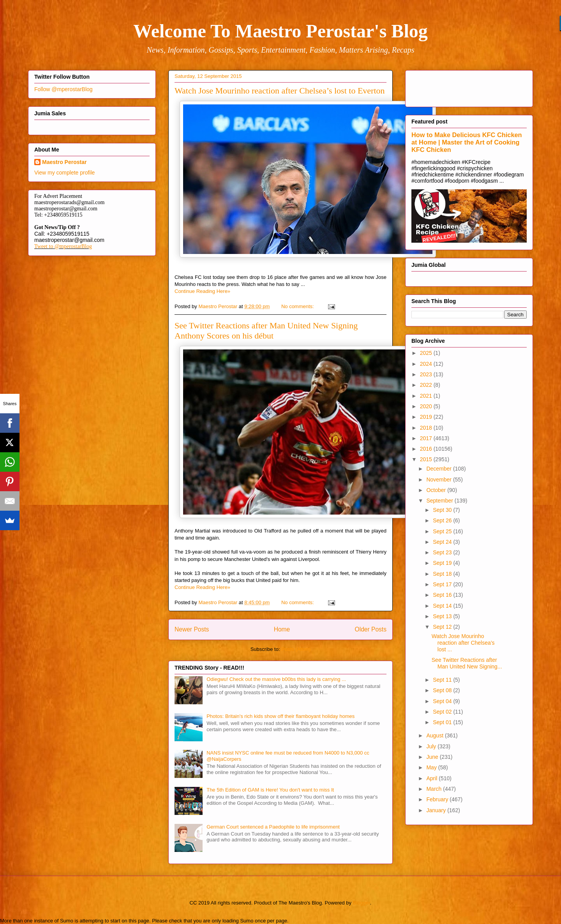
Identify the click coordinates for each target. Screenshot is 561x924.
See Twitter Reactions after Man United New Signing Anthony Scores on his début (266, 331)
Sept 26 (443, 520)
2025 (427, 353)
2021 (427, 396)
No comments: (298, 306)
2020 (427, 406)
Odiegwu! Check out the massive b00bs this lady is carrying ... (276, 679)
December (439, 469)
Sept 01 (443, 722)
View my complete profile (64, 173)
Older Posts (371, 629)
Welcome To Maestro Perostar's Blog (280, 31)
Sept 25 (443, 531)
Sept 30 (443, 510)
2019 (427, 417)
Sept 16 (443, 595)
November (439, 480)
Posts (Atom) (296, 649)
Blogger (362, 903)
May (432, 767)
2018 (427, 428)
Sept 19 (443, 563)
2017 (427, 438)
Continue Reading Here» (202, 291)
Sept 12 (443, 627)
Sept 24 (443, 542)
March (435, 789)
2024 (427, 364)
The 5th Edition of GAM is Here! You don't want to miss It (270, 790)
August (435, 735)
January (437, 810)
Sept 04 (443, 701)
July (432, 746)
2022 (427, 385)
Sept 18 (443, 574)
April (432, 778)
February (438, 799)
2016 (427, 449)
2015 (427, 459)
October (437, 490)
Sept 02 (443, 712)
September (440, 501)
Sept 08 (443, 690)
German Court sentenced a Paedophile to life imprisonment (273, 827)
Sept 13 (443, 616)
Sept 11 (443, 680)
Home (282, 629)
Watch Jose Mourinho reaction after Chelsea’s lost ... (463, 643)
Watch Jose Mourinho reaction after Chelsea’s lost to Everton (280, 91)
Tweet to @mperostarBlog (63, 246)
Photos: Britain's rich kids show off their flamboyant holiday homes (280, 716)
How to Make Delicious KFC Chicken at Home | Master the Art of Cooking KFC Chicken (467, 142)
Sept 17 (443, 584)
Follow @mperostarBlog (64, 89)
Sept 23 (443, 552)
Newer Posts (192, 629)
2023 (427, 374)
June (433, 757)
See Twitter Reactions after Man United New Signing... (467, 663)
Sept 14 (443, 606)
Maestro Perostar (64, 162)
